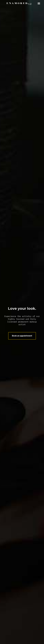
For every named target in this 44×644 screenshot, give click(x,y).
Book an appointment (22, 336)
